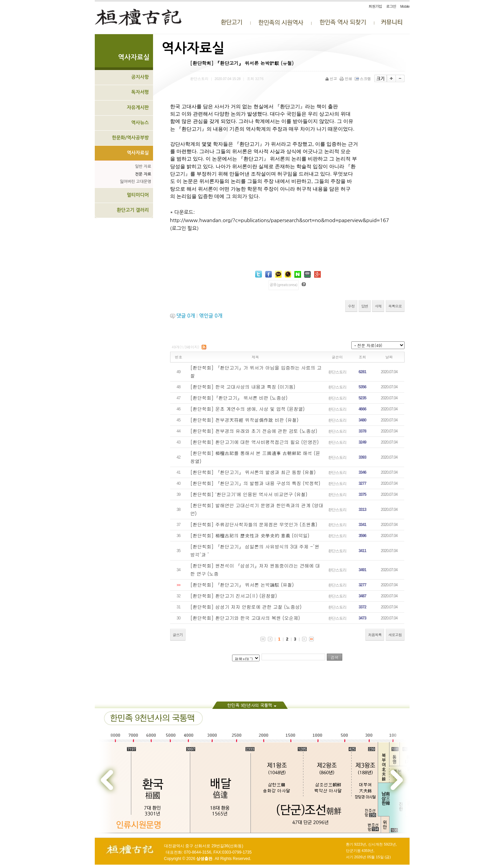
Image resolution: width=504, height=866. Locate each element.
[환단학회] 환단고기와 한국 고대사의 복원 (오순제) (245, 618)
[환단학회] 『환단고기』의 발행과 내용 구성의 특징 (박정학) (255, 483)
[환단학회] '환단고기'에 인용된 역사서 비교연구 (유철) (249, 494)
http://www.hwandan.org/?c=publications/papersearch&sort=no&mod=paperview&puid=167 (280, 220)
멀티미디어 (138, 195)
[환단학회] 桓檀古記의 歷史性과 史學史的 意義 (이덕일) (250, 535)
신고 (332, 79)
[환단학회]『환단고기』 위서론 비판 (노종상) (239, 398)
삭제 (378, 306)
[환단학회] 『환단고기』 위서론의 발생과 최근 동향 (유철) (253, 472)
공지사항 (140, 77)
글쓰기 (178, 635)
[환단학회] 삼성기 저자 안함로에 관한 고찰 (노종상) (246, 607)
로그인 (391, 6)
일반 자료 (143, 166)
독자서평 (140, 92)
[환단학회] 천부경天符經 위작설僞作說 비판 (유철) (244, 420)
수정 (351, 306)
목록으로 (395, 306)
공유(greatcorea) (283, 285)
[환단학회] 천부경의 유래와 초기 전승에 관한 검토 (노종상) (254, 431)
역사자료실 (138, 153)
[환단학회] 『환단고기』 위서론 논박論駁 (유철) (242, 585)
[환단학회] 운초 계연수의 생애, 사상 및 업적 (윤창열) (247, 409)
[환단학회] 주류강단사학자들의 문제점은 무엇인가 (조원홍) (254, 524)
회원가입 (375, 6)
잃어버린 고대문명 (136, 182)
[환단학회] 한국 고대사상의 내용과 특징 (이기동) (243, 387)
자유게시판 (138, 108)
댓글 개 (186, 316)
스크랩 (363, 79)
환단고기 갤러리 (133, 210)
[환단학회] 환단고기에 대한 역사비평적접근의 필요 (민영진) (255, 442)
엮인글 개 (211, 316)
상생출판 (204, 859)
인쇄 (346, 79)
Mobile (405, 6)
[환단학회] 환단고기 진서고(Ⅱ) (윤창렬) (234, 596)
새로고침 (395, 635)
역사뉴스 (140, 123)
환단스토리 (337, 372)
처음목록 (375, 635)
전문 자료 (143, 174)
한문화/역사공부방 (130, 138)
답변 (365, 306)
